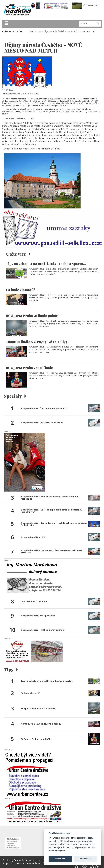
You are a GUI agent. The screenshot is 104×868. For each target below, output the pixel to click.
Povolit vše (60, 859)
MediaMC (36, 863)
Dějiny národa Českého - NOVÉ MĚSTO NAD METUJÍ (69, 31)
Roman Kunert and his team (28, 860)
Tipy (39, 31)
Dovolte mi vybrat (57, 851)
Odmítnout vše (85, 859)
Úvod (31, 31)
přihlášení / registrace (91, 5)
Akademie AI (23, 863)
